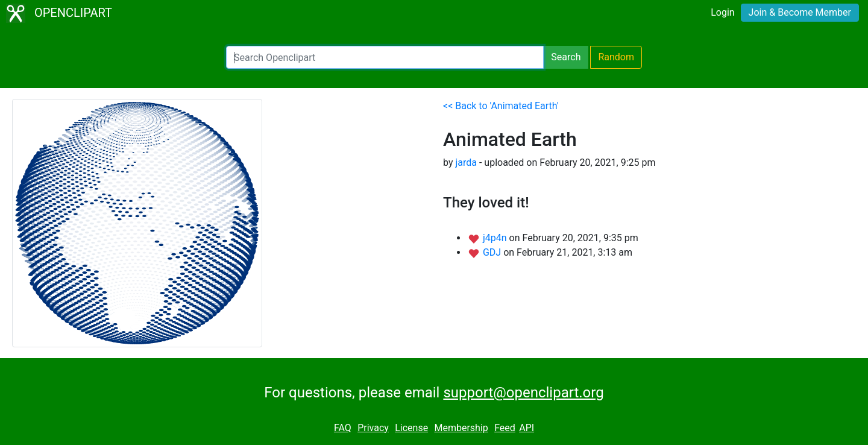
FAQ (343, 428)
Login (722, 12)
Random (616, 57)
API (527, 428)
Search (566, 57)
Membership (461, 428)
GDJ (493, 252)
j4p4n (496, 238)
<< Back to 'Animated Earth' (501, 106)
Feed (505, 428)
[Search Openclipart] (385, 57)
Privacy (373, 428)
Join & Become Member (800, 12)
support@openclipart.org (523, 393)
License (411, 428)
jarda (466, 163)
